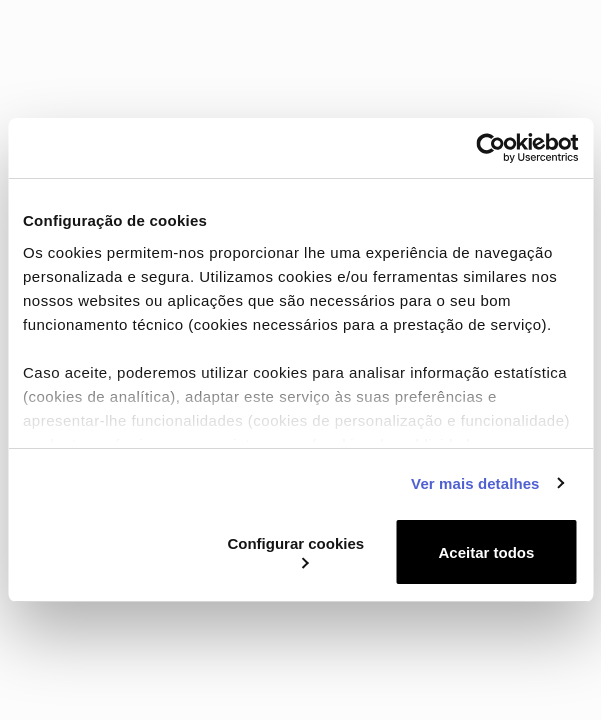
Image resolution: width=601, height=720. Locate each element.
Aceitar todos (487, 552)
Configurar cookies (295, 551)
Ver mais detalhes (475, 483)
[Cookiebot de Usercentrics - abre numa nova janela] (490, 148)
